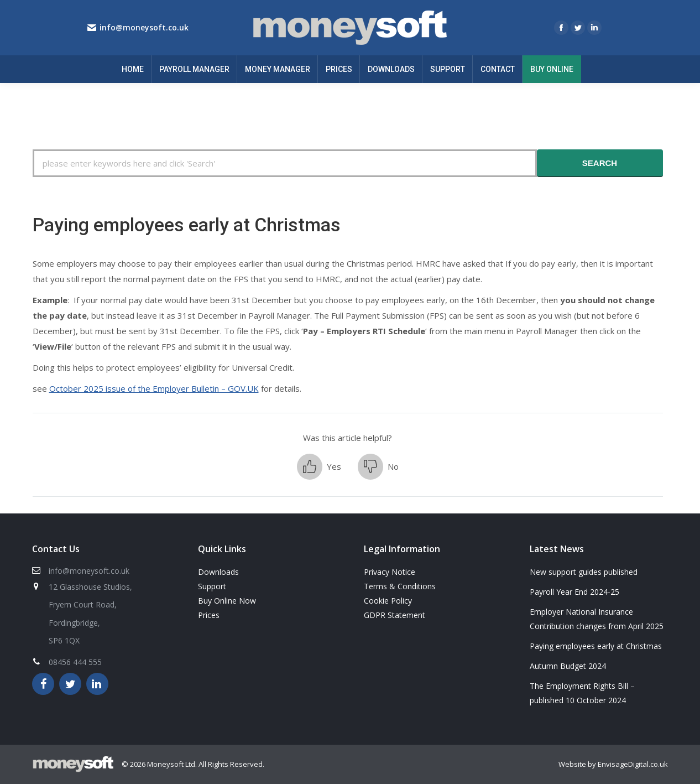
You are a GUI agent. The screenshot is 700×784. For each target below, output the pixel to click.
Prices (209, 615)
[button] (319, 467)
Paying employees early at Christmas (596, 646)
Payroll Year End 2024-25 (574, 592)
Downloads (218, 572)
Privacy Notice (390, 572)
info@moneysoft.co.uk (144, 28)
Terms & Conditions (400, 586)
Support (212, 586)
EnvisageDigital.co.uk (633, 764)
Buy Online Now (227, 601)
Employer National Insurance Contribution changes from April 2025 (597, 619)
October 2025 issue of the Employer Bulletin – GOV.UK (154, 388)
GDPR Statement (395, 615)
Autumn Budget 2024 (568, 666)
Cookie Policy (388, 601)
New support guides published (584, 572)
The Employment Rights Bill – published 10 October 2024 (582, 693)
